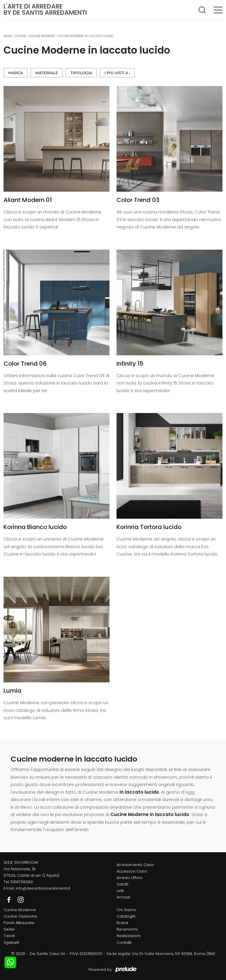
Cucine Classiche (20, 916)
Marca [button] (16, 73)
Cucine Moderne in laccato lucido (86, 36)
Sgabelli (11, 942)
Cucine (20, 36)
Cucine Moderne (42, 36)
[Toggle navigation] (218, 10)
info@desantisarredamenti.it (43, 888)
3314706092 (22, 882)
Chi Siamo (126, 910)
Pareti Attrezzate (19, 923)
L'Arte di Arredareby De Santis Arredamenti (45, 9)
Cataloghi (126, 916)
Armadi (123, 897)
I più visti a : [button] (117, 73)
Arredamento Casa (135, 865)
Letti (120, 891)
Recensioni (127, 929)
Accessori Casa (132, 871)
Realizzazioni (129, 936)
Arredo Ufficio (130, 878)
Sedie (9, 929)
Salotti (122, 884)
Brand (122, 923)
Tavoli (9, 936)
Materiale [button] (47, 73)
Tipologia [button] (81, 73)
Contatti (124, 942)
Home (8, 36)
